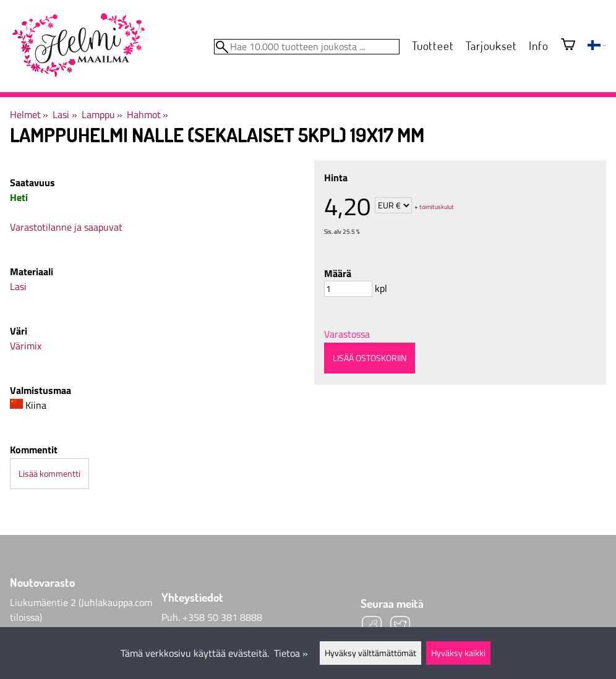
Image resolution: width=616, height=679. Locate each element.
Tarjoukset (491, 45)
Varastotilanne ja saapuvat (66, 227)
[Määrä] (348, 289)
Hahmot (148, 114)
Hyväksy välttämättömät (370, 653)
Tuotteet (433, 45)
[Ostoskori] (568, 45)
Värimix (26, 346)
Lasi (65, 114)
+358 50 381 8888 (222, 617)
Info (538, 45)
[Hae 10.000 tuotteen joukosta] (307, 47)
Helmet (29, 114)
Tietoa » (291, 653)
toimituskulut (437, 206)
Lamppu (102, 114)
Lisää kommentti (49, 474)
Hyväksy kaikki (458, 653)
